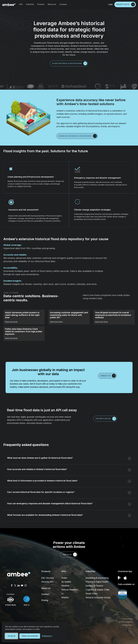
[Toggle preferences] (47, 636)
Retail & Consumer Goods (98, 598)
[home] (9, 4)
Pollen (64, 578)
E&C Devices (48, 578)
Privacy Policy (127, 619)
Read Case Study (11, 322)
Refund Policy (127, 625)
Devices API (47, 582)
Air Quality (66, 582)
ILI (62, 594)
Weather (65, 586)
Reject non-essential (30, 636)
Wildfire (65, 598)
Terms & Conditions (125, 622)
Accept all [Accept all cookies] (11, 636)
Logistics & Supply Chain (97, 590)
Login (111, 4)
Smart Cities (92, 594)
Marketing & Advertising (97, 578)
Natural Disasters (70, 590)
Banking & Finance (94, 586)
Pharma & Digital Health (97, 582)
